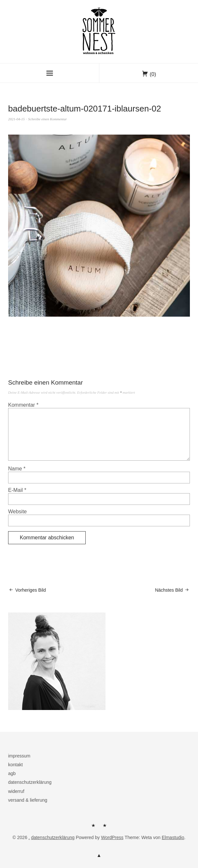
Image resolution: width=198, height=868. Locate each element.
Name (17, 469)
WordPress (112, 837)
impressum (19, 756)
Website (18, 512)
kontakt (15, 765)
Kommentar (23, 405)
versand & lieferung (28, 800)
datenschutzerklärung (30, 782)
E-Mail (17, 490)
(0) (153, 74)
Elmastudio (173, 837)
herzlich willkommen (93, 828)
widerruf (16, 791)
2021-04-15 (16, 119)
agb (12, 773)
